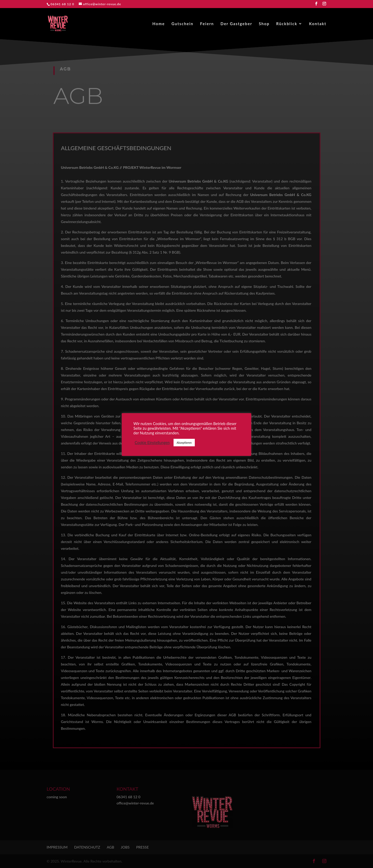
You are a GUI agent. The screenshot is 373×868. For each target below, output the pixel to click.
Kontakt (318, 24)
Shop (264, 24)
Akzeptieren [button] (184, 443)
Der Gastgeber (236, 24)
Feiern (207, 24)
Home (159, 24)
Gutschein (182, 24)
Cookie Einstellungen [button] (152, 443)
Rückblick (287, 24)
